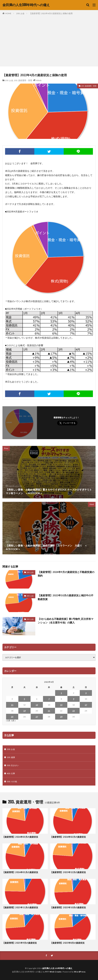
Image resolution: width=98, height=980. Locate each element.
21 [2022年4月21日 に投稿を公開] (49, 711)
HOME (8, 13)
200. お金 (20, 13)
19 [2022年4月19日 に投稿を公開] (24, 711)
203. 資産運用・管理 (23, 80)
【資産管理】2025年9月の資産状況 (20, 943)
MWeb (38, 80)
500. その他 (12, 781)
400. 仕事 (11, 773)
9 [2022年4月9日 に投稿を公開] (74, 699)
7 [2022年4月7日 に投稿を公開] (49, 699)
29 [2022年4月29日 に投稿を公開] (61, 717)
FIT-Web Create (53, 972)
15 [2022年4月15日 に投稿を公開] (61, 705)
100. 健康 (11, 757)
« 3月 (8, 721)
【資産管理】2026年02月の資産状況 (68, 837)
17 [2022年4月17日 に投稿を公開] (86, 705)
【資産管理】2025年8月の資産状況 (67, 943)
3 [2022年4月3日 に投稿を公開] (86, 693)
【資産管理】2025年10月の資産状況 (68, 907)
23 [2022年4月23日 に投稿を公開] (74, 711)
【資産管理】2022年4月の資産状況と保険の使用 (51, 13)
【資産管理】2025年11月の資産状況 (20, 907)
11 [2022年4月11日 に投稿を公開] (12, 705)
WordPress (80, 972)
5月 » (14, 721)
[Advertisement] (49, 40)
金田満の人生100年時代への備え (26, 5)
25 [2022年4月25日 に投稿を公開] (12, 717)
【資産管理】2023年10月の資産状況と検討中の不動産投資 (66, 597)
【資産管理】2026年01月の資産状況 (20, 872)
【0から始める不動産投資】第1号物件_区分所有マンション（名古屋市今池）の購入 (66, 621)
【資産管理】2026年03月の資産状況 (20, 837)
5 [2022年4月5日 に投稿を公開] (24, 699)
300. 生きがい (13, 765)
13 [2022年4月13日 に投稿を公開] (37, 705)
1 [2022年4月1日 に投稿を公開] (61, 693)
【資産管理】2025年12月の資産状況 (68, 872)
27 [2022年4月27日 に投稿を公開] (37, 717)
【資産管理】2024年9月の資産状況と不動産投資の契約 (66, 574)
